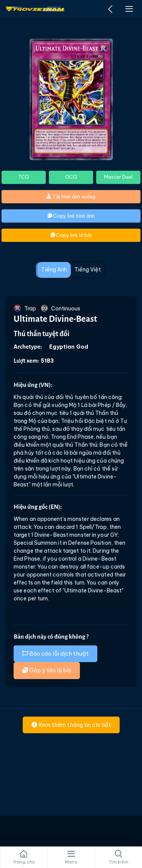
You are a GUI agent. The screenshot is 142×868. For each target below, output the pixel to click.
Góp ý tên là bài (47, 670)
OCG (71, 177)
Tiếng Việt (88, 270)
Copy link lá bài (71, 235)
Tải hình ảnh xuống (71, 196)
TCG (24, 177)
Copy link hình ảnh (71, 216)
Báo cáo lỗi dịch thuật (55, 654)
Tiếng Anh (54, 270)
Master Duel (118, 177)
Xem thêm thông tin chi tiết (71, 725)
